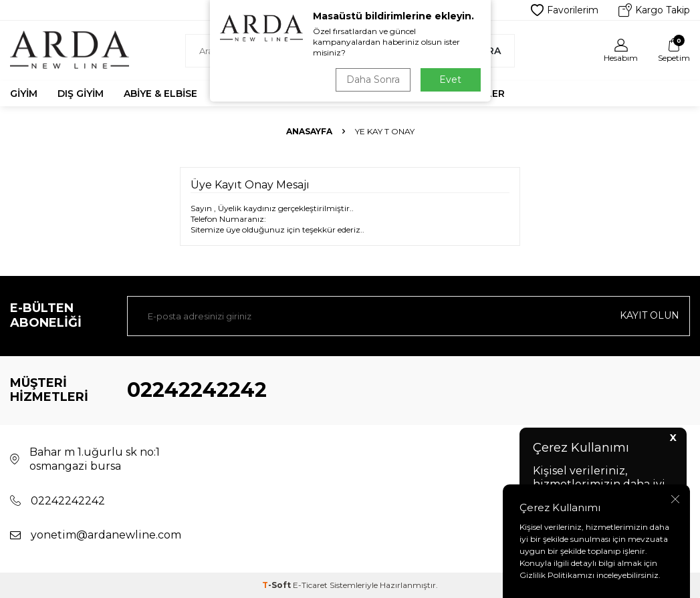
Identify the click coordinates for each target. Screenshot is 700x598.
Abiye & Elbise (160, 94)
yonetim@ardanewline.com (106, 535)
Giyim (24, 94)
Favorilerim (565, 10)
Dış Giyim (81, 94)
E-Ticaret (310, 585)
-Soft (277, 585)
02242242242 (197, 390)
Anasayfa (309, 131)
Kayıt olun (650, 315)
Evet (450, 80)
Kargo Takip (654, 10)
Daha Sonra (373, 80)
